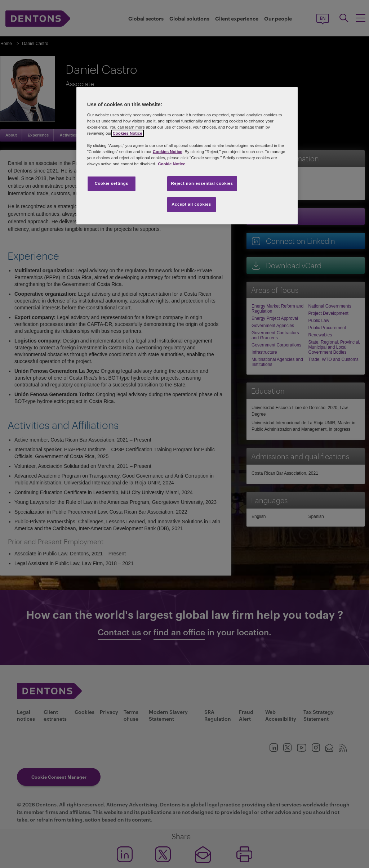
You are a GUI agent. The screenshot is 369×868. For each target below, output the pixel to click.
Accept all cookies (191, 204)
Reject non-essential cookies (202, 183)
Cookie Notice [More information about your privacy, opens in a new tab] (172, 164)
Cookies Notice (128, 133)
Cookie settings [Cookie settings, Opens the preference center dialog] (112, 183)
